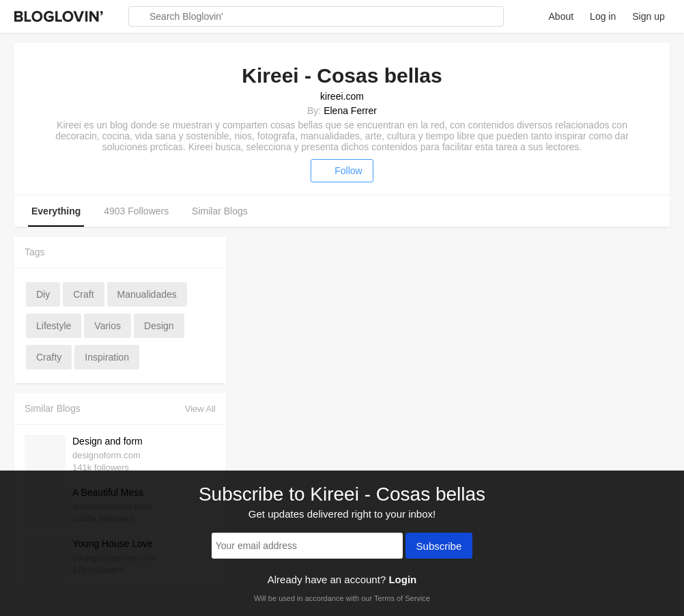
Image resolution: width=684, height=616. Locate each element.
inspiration (107, 357)
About (561, 16)
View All (200, 409)
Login (402, 579)
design (159, 326)
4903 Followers (136, 211)
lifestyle (54, 326)
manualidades (147, 294)
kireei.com (342, 96)
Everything (56, 211)
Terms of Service (402, 598)
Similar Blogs (220, 211)
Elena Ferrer (350, 111)
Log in (603, 16)
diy (43, 294)
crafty (49, 357)
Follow (342, 171)
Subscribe (439, 547)
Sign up (648, 16)
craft (83, 294)
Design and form (108, 441)
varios (108, 326)
